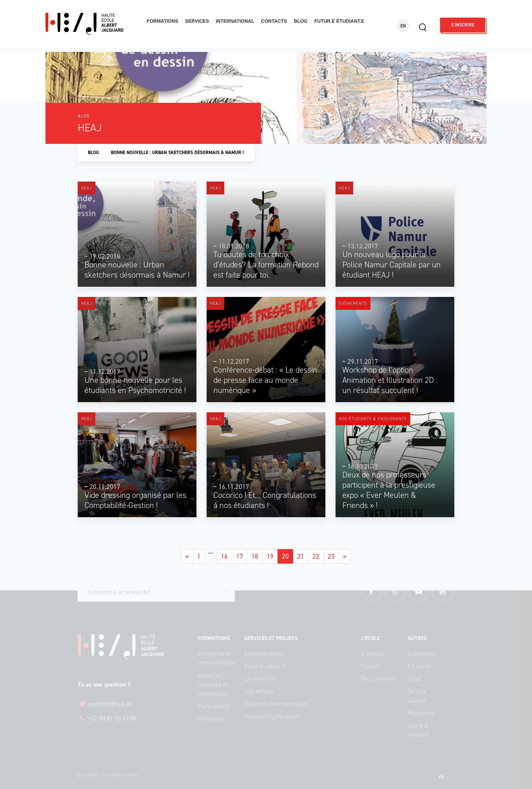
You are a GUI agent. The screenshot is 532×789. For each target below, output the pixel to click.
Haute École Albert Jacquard (92, 24)
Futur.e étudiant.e (339, 21)
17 (240, 556)
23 (331, 556)
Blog (301, 21)
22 (316, 556)
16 (224, 556)
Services (197, 21)
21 (301, 556)
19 (270, 556)
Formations (162, 21)
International (235, 21)
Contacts (274, 21)
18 (255, 556)
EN (403, 26)
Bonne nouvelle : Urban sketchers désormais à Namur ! (177, 153)
